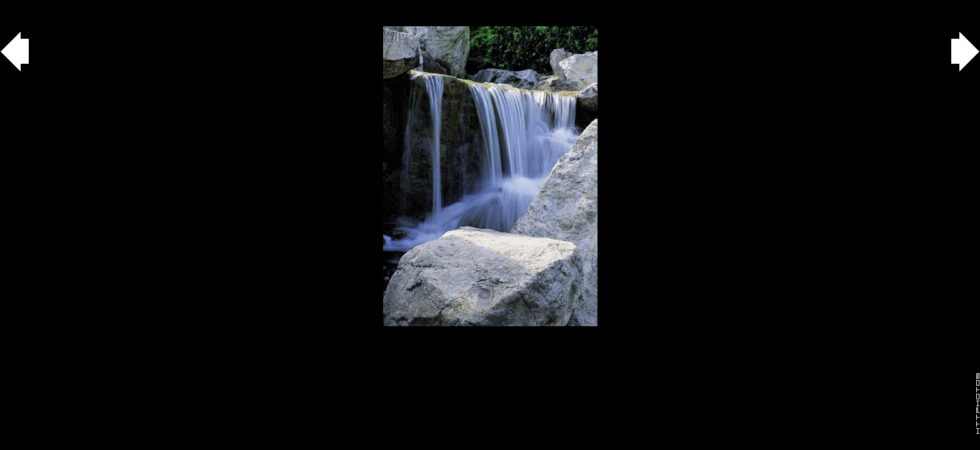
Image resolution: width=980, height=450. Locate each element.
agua (70, 7)
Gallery (24, 7)
